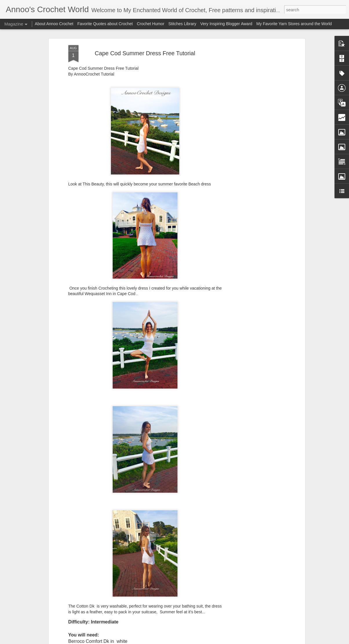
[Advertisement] (254, 136)
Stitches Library (182, 24)
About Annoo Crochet (54, 24)
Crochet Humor (150, 24)
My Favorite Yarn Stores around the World (294, 24)
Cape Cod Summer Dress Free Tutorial (145, 53)
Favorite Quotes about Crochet (105, 24)
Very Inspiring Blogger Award (227, 24)
